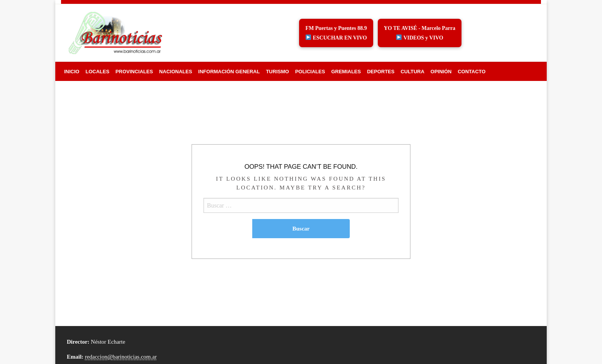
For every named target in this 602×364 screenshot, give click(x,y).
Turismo (278, 72)
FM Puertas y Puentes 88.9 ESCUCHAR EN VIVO (336, 33)
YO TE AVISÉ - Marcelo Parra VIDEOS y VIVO (420, 33)
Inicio (72, 72)
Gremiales (346, 72)
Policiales (310, 72)
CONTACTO (471, 72)
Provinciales (134, 72)
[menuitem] (72, 72)
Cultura (412, 72)
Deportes (381, 72)
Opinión (441, 72)
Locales (98, 72)
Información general (229, 72)
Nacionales (175, 72)
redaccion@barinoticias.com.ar (121, 357)
